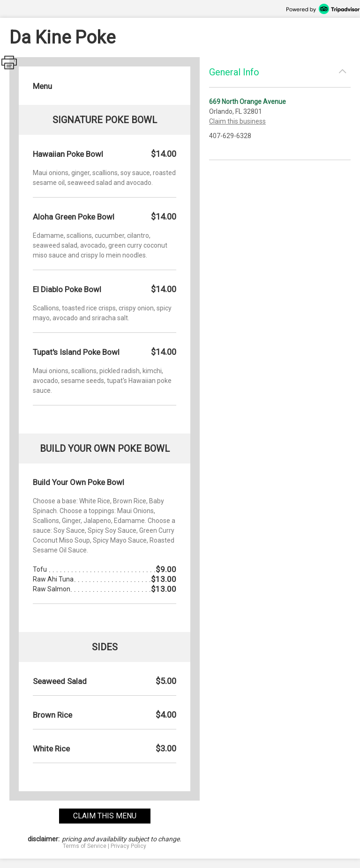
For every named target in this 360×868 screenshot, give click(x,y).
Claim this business (237, 121)
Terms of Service (85, 846)
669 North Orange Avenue (247, 102)
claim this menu (105, 816)
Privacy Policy (128, 846)
